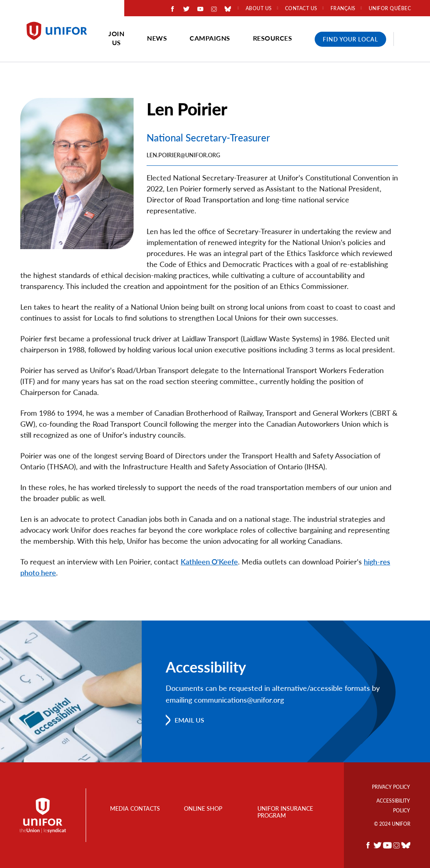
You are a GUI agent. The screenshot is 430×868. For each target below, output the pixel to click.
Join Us (116, 38)
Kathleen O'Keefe (209, 562)
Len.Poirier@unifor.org (183, 155)
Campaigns (210, 38)
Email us (189, 720)
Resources (273, 38)
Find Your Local (350, 39)
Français (343, 9)
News (157, 38)
